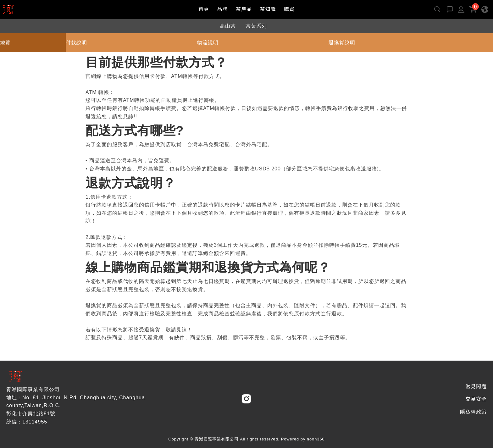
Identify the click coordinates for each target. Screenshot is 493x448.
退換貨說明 (342, 43)
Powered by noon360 (303, 439)
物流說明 (208, 43)
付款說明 (76, 43)
